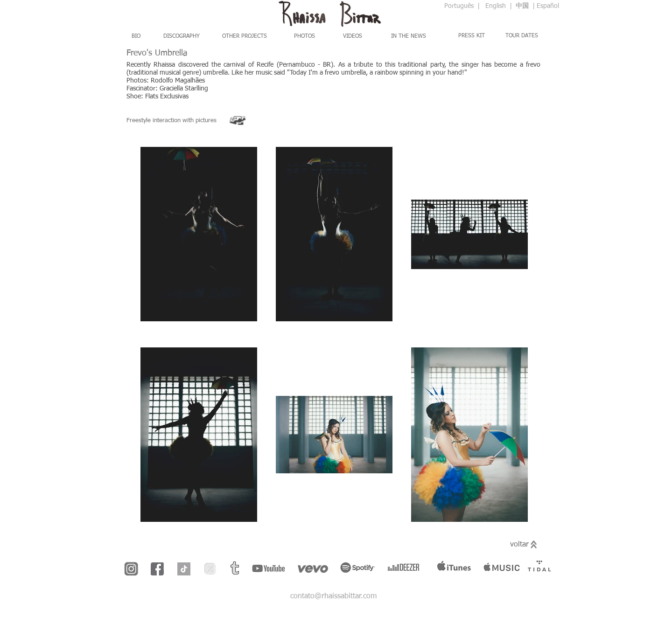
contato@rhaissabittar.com (333, 596)
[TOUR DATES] (521, 36)
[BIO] (136, 36)
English (496, 6)
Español (548, 6)
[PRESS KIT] (472, 36)
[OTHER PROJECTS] (245, 36)
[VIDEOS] (353, 36)
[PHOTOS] (304, 36)
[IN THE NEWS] (409, 36)
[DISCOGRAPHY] (181, 36)
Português (460, 6)
